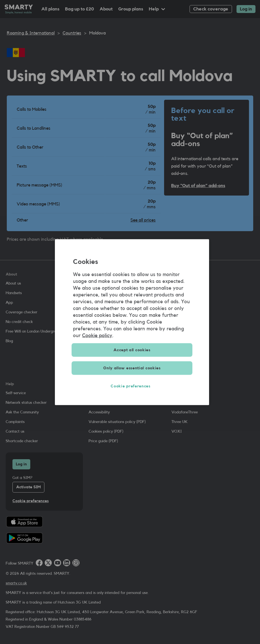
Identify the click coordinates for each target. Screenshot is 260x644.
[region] (132, 322)
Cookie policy (97, 335)
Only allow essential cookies (132, 368)
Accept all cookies (132, 350)
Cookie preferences (132, 386)
